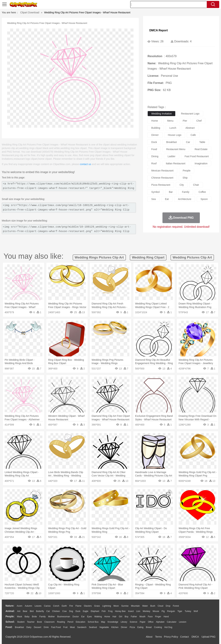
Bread (149, 627)
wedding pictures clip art (192, 257)
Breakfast (19, 627)
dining (155, 156)
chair (196, 185)
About (149, 637)
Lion (138, 611)
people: (10, 616)
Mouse (156, 611)
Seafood (93, 627)
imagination (201, 163)
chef (199, 121)
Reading (61, 622)
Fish (104, 611)
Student (21, 622)
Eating (140, 627)
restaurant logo (190, 114)
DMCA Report (158, 30)
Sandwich (82, 627)
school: (10, 622)
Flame (78, 606)
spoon (204, 199)
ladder (172, 156)
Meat (72, 627)
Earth (64, 606)
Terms (159, 637)
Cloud (160, 606)
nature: (10, 606)
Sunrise (125, 606)
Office (151, 622)
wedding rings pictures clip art (99, 257)
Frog (110, 611)
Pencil (70, 622)
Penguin (171, 611)
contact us (85, 164)
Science (134, 622)
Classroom (49, 622)
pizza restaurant (161, 185)
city (182, 185)
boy (127, 617)
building (156, 128)
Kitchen (115, 627)
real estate (201, 149)
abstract (190, 128)
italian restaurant (176, 163)
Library (124, 622)
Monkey (146, 611)
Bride (34, 617)
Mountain (135, 606)
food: (9, 627)
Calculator (172, 622)
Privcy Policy (171, 637)
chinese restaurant (162, 178)
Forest (176, 606)
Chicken (56, 611)
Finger (158, 617)
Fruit (65, 627)
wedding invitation (161, 114)
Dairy (29, 627)
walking (98, 617)
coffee (202, 192)
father (134, 617)
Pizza (132, 627)
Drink (46, 627)
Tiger (180, 611)
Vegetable (104, 627)
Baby (27, 617)
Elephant (95, 611)
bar (171, 192)
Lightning (107, 606)
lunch (173, 128)
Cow (64, 611)
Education (81, 622)
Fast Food (56, 627)
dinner (155, 135)
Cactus (47, 606)
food (154, 149)
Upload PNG (208, 637)
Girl (121, 617)
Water (145, 606)
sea (153, 199)
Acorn (19, 606)
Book (39, 622)
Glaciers (88, 606)
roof (154, 163)
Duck (78, 611)
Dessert (37, 627)
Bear (25, 611)
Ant (19, 611)
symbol (155, 192)
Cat (48, 611)
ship (185, 178)
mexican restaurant (162, 171)
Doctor (76, 617)
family (186, 192)
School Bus (93, 622)
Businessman (64, 617)
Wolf (196, 611)
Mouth (142, 617)
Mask (19, 617)
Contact (185, 637)
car (188, 142)
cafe (193, 135)
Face (150, 617)
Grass (97, 606)
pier (185, 121)
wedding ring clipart (148, 257)
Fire (71, 606)
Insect (131, 611)
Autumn (28, 606)
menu (170, 121)
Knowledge (113, 622)
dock (154, 142)
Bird (32, 611)
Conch (56, 606)
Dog (71, 611)
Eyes (89, 617)
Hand (166, 617)
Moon (116, 606)
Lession (182, 622)
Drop (168, 606)
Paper (143, 622)
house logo (175, 135)
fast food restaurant (197, 156)
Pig (163, 611)
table (202, 142)
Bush (153, 606)
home (155, 121)
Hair (114, 617)
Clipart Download (30, 12)
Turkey (188, 611)
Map (103, 622)
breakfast (171, 142)
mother (51, 617)
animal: (10, 611)
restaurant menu (176, 149)
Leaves (38, 606)
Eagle (85, 611)
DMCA (195, 637)
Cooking (158, 627)
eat (167, 199)
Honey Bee (120, 611)
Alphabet (160, 622)
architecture (185, 199)
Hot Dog (168, 627)
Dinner (124, 627)
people (187, 171)
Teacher (31, 622)
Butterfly (40, 611)
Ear (83, 617)
